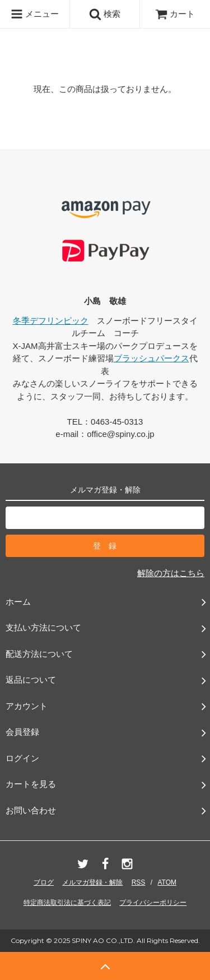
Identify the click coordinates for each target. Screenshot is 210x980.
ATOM (167, 882)
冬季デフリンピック (51, 321)
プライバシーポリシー (153, 903)
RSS (139, 882)
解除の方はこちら (171, 573)
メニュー (35, 14)
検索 (105, 14)
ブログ (44, 882)
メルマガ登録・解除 (92, 882)
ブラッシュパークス (151, 358)
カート (175, 14)
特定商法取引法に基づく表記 (67, 903)
